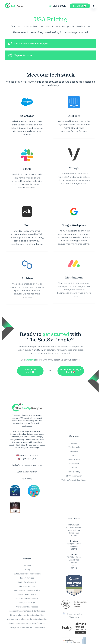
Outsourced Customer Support (27, 569)
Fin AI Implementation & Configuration (27, 610)
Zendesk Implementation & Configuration (27, 619)
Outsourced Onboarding (27, 594)
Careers (74, 465)
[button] (94, 6)
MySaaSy (74, 448)
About (74, 440)
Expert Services (27, 574)
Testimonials (74, 444)
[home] (14, 6)
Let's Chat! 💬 (80, 6)
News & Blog (74, 457)
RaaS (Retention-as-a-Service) (27, 586)
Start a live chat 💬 (30, 369)
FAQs (74, 453)
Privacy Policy (74, 469)
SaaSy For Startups (27, 598)
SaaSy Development (27, 578)
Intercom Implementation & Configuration (27, 606)
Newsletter (74, 461)
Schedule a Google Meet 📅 (71, 369)
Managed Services (27, 582)
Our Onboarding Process (27, 602)
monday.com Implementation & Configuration (27, 615)
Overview (27, 561)
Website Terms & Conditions (74, 477)
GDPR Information (74, 473)
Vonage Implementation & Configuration (27, 623)
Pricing (27, 565)
